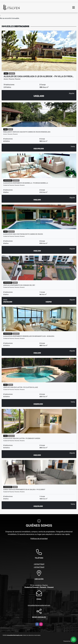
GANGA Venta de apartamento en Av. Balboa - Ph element (24, 489)
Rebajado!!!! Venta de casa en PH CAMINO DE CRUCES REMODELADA (27, 132)
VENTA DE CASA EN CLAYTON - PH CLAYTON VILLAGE (21, 387)
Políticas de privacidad (39, 539)
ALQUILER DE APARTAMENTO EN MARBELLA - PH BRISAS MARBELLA (26, 183)
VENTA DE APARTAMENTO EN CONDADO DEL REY (19, 285)
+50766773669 (39, 564)
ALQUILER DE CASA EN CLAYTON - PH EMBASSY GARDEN (22, 438)
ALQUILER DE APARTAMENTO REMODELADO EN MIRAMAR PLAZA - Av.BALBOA (29, 336)
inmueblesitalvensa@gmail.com (39, 605)
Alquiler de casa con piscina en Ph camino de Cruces (23, 234)
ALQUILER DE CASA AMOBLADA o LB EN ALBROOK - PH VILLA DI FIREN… (39, 76)
